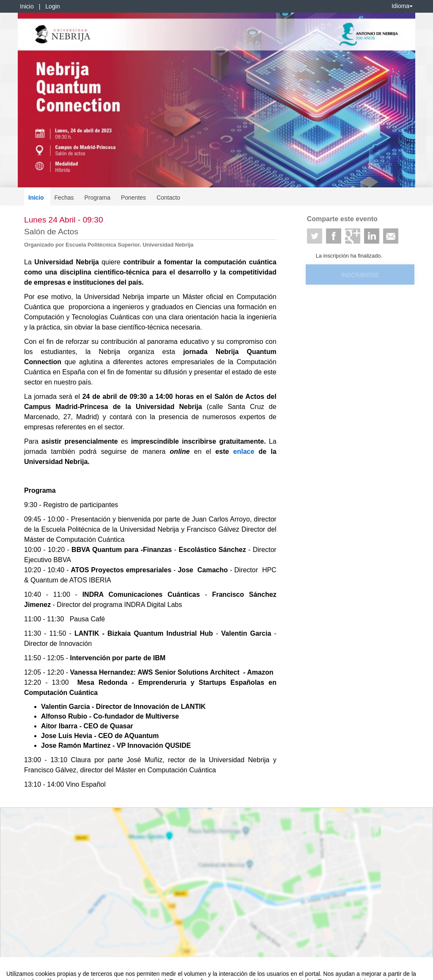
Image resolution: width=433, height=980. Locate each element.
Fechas (64, 198)
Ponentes (133, 198)
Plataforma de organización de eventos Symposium (221, 972)
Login (52, 6)
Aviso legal (19, 972)
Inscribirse (360, 275)
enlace (246, 452)
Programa (97, 198)
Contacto (168, 198)
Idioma (402, 6)
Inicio (27, 6)
